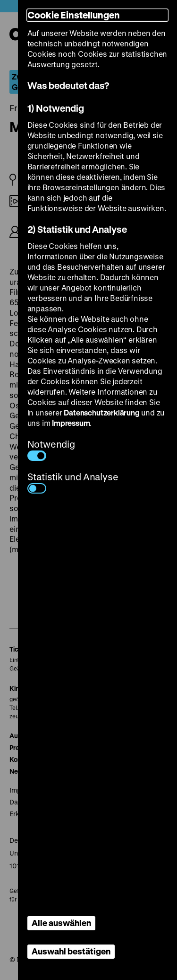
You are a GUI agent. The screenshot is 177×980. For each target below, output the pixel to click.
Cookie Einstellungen (74, 15)
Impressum (71, 423)
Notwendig (51, 449)
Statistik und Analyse (73, 482)
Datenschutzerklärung (101, 412)
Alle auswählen (61, 923)
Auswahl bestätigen (71, 951)
